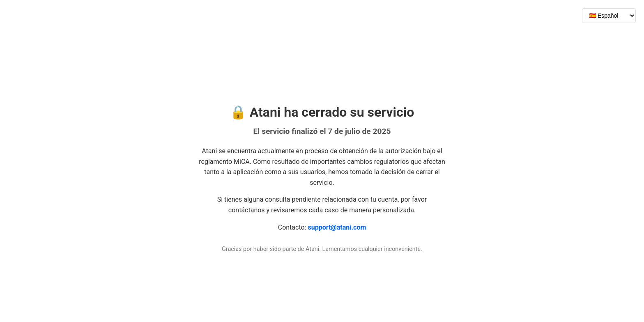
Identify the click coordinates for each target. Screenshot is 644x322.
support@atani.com (337, 227)
